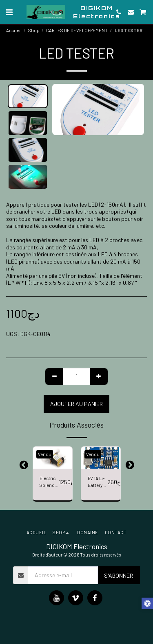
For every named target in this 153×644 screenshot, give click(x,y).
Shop (34, 30)
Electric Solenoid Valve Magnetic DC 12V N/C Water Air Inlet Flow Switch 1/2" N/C (49, 482)
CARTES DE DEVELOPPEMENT (77, 30)
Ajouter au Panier (76, 404)
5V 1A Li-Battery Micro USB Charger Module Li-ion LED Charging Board (98, 482)
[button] (9, 12)
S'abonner (119, 575)
